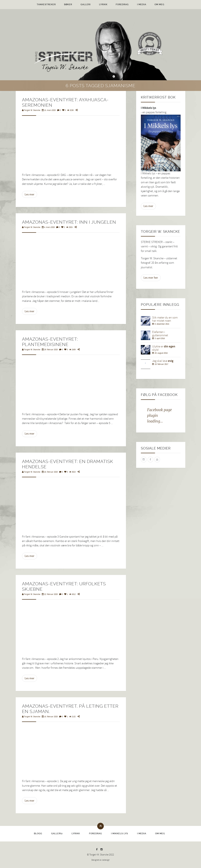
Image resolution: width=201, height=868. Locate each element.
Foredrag (122, 4)
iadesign (106, 860)
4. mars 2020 (48, 227)
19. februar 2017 (161, 364)
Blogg (38, 833)
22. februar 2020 (50, 594)
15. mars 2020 (49, 110)
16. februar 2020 (50, 717)
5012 (72, 594)
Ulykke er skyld (164, 348)
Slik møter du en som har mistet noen (165, 319)
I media (142, 4)
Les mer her (151, 278)
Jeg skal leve (163, 361)
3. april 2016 (160, 338)
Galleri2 (57, 833)
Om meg (159, 4)
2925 (69, 227)
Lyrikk (103, 4)
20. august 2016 (161, 353)
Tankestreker (46, 4)
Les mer (30, 194)
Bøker (68, 4)
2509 (72, 350)
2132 (72, 717)
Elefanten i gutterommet (160, 334)
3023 (72, 472)
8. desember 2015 (162, 324)
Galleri (86, 4)
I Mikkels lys (120, 833)
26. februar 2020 (50, 472)
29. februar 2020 (50, 350)
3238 (70, 110)
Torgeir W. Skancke (31, 110)
